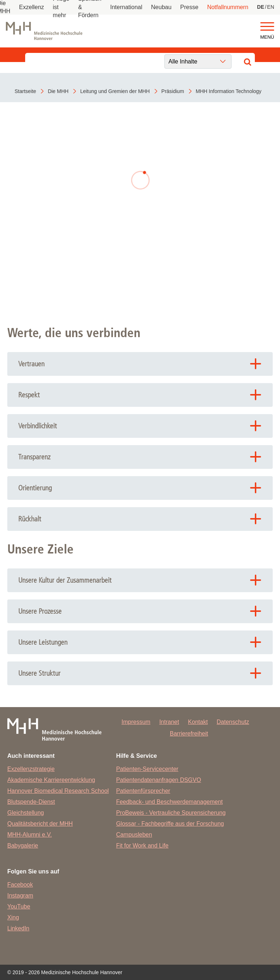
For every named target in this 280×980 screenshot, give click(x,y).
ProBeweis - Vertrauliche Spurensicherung (171, 813)
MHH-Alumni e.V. (30, 835)
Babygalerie (23, 846)
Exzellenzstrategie (31, 769)
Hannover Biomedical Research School (58, 791)
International (126, 7)
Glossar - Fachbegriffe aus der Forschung (170, 824)
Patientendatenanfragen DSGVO (158, 780)
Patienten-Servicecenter (147, 769)
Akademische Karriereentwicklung (51, 780)
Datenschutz (233, 722)
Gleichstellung (26, 813)
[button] (267, 27)
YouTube (19, 906)
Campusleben (134, 835)
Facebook (20, 885)
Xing (13, 917)
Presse (189, 7)
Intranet (169, 722)
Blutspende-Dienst (31, 802)
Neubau (161, 7)
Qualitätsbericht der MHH (40, 824)
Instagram (20, 896)
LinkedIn (18, 928)
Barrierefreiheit (189, 734)
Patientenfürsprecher (143, 791)
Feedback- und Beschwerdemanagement (169, 802)
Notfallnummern (228, 7)
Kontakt (198, 722)
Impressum (136, 722)
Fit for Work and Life (142, 846)
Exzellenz (31, 7)
